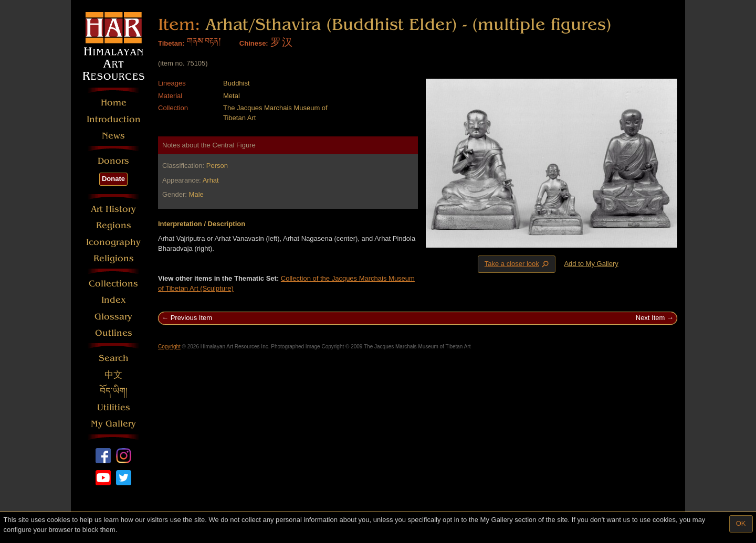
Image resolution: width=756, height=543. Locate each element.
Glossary (113, 317)
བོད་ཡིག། (114, 391)
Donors (113, 161)
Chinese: (254, 43)
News (113, 136)
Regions (114, 225)
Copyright (169, 347)
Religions (114, 258)
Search (114, 358)
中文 (113, 375)
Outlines (114, 333)
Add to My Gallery (591, 264)
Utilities (114, 407)
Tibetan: (171, 43)
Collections (113, 284)
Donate (113, 179)
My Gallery (113, 424)
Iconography (113, 242)
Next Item (650, 318)
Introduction (114, 119)
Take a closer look (518, 264)
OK (741, 523)
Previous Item (191, 318)
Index (114, 300)
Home (114, 103)
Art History (113, 209)
